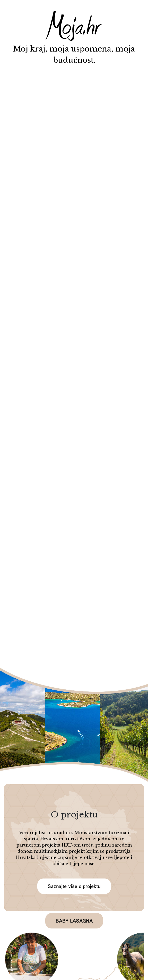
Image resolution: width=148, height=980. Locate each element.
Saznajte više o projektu (74, 886)
